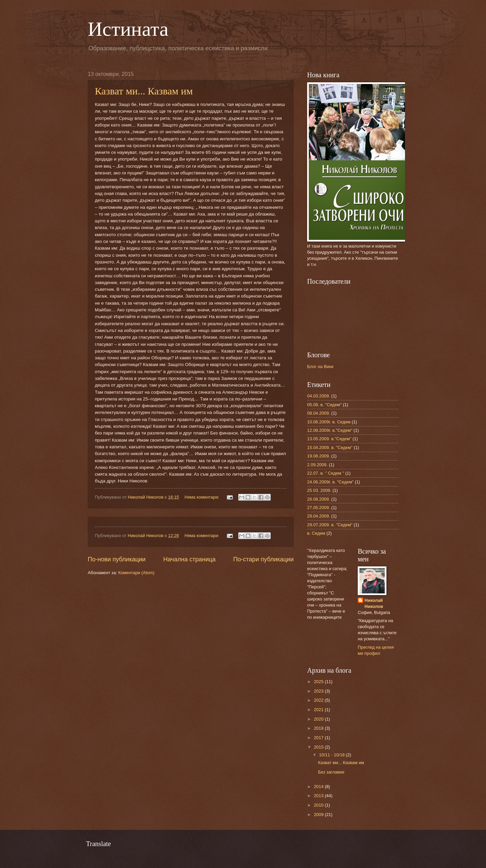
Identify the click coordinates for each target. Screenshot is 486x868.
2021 (319, 710)
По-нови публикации (117, 559)
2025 (319, 682)
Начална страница (190, 559)
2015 (319, 747)
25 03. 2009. (319, 490)
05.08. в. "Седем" (324, 405)
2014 (319, 787)
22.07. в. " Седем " (326, 473)
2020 (319, 719)
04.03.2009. (319, 396)
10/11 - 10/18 (332, 755)
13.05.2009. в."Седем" (329, 439)
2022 (319, 700)
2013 (319, 796)
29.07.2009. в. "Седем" (330, 525)
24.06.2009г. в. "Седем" (330, 482)
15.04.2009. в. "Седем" (330, 447)
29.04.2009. (319, 516)
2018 (319, 728)
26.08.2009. (319, 499)
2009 (319, 815)
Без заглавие (331, 772)
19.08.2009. (319, 456)
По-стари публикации (263, 559)
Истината (128, 29)
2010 (319, 805)
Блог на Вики (320, 367)
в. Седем (316, 533)
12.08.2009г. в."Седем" (330, 430)
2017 (319, 738)
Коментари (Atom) (136, 573)
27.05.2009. (319, 508)
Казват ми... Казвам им (144, 91)
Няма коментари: (202, 497)
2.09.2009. (317, 465)
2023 (319, 691)
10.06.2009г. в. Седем (329, 422)
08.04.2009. (319, 413)
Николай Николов (374, 603)
